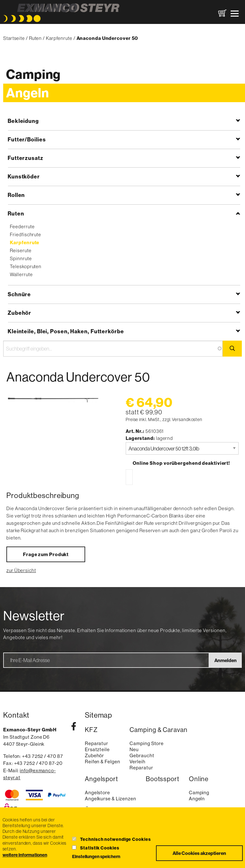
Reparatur (97, 743)
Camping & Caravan (158, 730)
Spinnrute (21, 258)
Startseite (14, 38)
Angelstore (97, 793)
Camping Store (147, 743)
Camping (33, 74)
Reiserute (21, 250)
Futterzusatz (26, 158)
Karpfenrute (59, 38)
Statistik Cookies (100, 848)
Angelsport (101, 779)
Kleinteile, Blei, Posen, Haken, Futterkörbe (66, 331)
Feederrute (22, 226)
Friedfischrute (26, 234)
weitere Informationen (25, 855)
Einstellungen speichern (96, 857)
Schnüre (19, 294)
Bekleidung (23, 121)
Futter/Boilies (27, 139)
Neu (134, 749)
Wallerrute (21, 274)
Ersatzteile (97, 749)
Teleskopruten (26, 266)
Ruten (36, 38)
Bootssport (163, 779)
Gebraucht (142, 755)
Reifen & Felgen (103, 762)
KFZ (91, 730)
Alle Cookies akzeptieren (199, 853)
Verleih (137, 762)
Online (199, 779)
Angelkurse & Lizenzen (111, 799)
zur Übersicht (21, 570)
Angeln (27, 93)
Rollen (16, 195)
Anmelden (226, 660)
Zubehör (19, 313)
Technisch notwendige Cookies (115, 839)
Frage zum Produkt (46, 554)
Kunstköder (24, 176)
